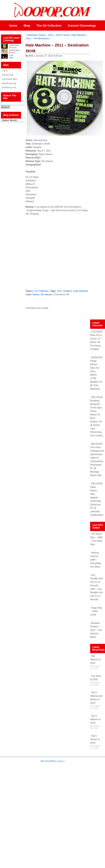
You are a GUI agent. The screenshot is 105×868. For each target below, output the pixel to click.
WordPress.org (9, 83)
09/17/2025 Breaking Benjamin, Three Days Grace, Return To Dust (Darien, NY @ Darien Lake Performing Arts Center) (96, 416)
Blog (27, 25)
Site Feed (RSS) (48, 761)
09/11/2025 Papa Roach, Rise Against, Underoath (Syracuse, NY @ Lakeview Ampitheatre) (97, 499)
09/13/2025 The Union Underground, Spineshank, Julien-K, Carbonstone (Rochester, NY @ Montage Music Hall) (97, 460)
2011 (60, 291)
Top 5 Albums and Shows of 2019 (96, 698)
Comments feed (9, 79)
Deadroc (68, 291)
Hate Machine (81, 291)
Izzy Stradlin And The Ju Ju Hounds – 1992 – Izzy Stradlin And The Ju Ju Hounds (96, 587)
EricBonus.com (9, 87)
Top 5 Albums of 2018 (95, 719)
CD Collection (41, 291)
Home (13, 25)
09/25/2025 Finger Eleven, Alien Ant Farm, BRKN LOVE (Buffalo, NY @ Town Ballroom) (96, 373)
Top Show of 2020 (96, 678)
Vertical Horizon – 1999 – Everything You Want (96, 560)
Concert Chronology (82, 25)
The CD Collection (49, 25)
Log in (5, 71)
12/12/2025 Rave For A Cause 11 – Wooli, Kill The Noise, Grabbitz (96, 340)
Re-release (46, 294)
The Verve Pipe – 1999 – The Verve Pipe (96, 539)
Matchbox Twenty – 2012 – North (44, 35)
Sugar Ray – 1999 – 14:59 (96, 611)
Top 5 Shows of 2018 (95, 739)
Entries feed (8, 75)
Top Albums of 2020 (95, 660)
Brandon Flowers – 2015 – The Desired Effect (96, 630)
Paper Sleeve (32, 294)
